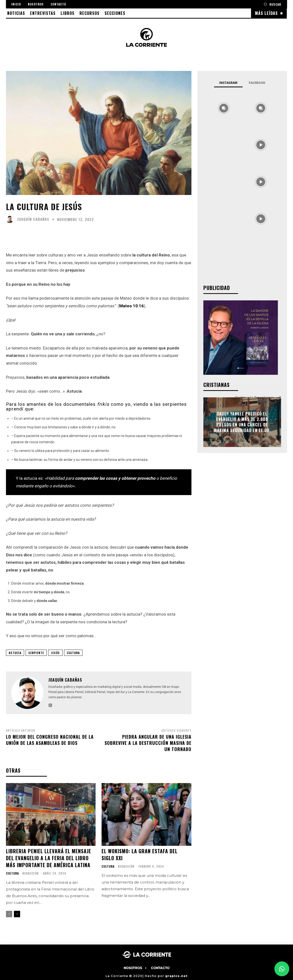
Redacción (31, 873)
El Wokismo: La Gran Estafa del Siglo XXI (140, 854)
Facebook (257, 83)
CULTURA (73, 653)
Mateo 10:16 (131, 306)
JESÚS (55, 653)
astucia (15, 653)
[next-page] (17, 914)
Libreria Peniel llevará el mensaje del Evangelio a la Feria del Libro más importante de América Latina (49, 858)
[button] (272, 4)
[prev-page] (9, 914)
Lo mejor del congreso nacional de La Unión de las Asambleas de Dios (50, 740)
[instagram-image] (224, 108)
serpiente (36, 653)
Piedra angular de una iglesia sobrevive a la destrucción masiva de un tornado (148, 743)
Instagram (228, 83)
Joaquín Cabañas (33, 219)
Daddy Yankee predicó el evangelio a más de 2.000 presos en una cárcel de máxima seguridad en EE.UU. (242, 422)
